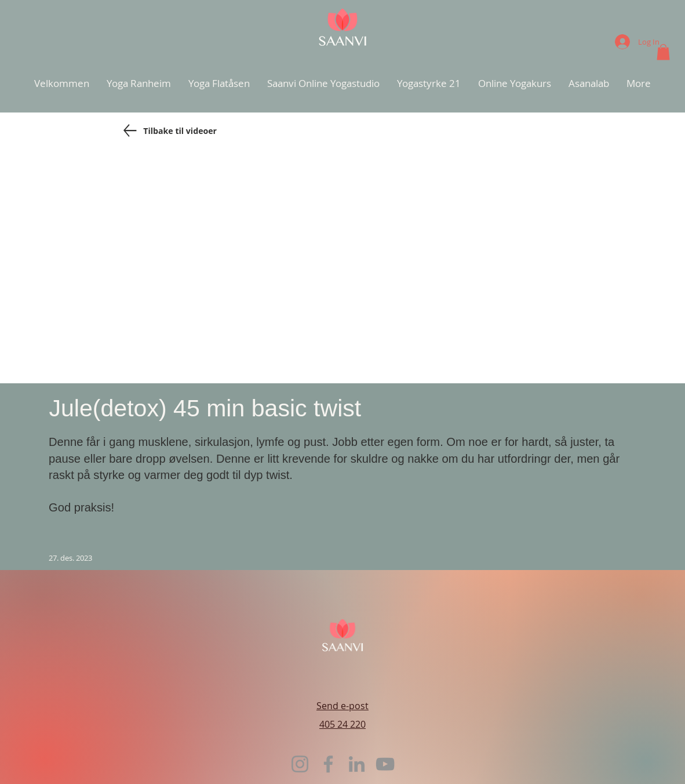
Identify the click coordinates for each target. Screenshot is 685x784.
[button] (663, 52)
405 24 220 (343, 724)
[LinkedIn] (357, 764)
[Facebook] (328, 764)
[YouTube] (385, 764)
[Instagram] (300, 764)
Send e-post (343, 706)
